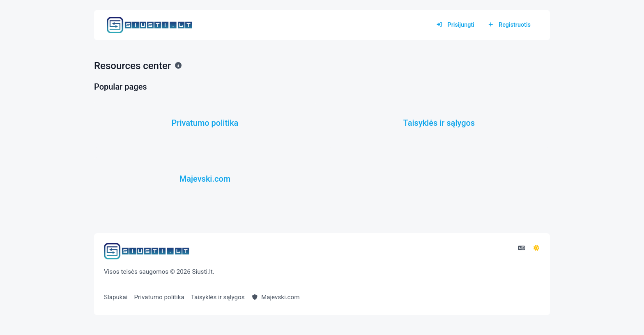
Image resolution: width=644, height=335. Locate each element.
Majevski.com (276, 297)
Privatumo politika (159, 297)
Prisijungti (455, 25)
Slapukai (116, 297)
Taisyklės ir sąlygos (218, 297)
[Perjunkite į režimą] (536, 248)
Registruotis (509, 25)
